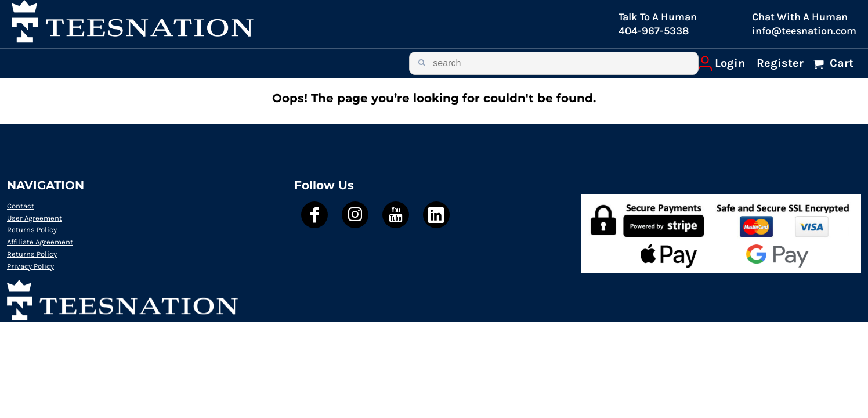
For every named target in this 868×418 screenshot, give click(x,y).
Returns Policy (32, 230)
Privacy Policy (30, 266)
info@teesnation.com (804, 31)
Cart (840, 63)
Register (780, 63)
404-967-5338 (654, 31)
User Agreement (35, 218)
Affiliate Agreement (40, 242)
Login (730, 63)
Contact (21, 206)
